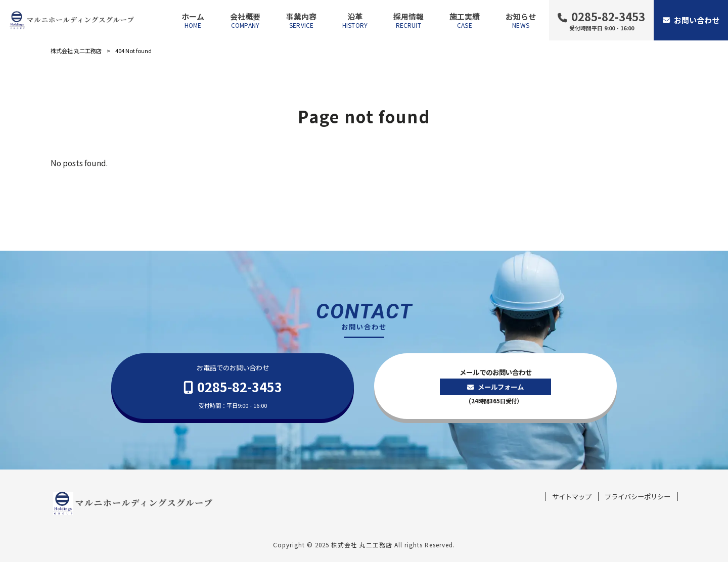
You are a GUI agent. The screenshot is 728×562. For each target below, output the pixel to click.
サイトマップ (572, 497)
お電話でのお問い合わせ (233, 387)
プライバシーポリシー (638, 497)
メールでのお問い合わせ (495, 387)
